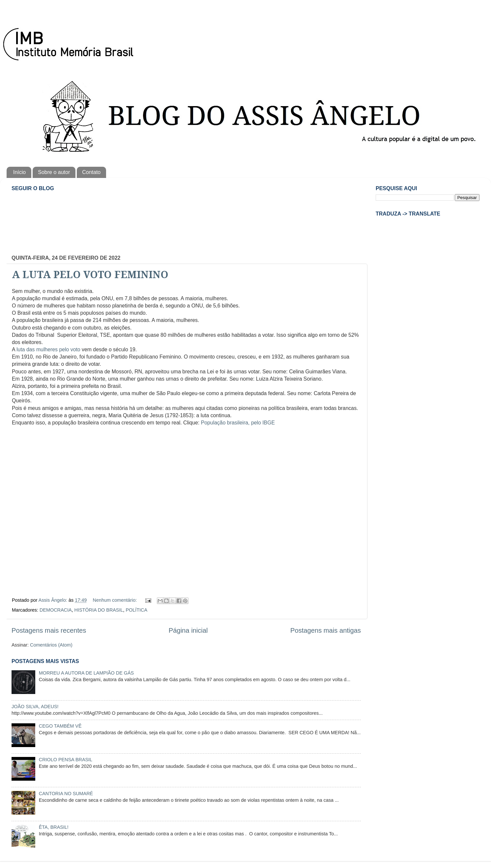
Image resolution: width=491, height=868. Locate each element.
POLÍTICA (136, 610)
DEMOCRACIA (56, 610)
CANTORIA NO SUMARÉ (66, 794)
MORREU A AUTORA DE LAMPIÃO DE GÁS (86, 673)
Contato (91, 172)
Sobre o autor (54, 172)
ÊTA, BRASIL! (54, 827)
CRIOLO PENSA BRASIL (66, 760)
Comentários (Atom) (51, 645)
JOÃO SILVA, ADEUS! (35, 707)
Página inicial (188, 630)
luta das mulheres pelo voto (48, 349)
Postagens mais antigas (326, 630)
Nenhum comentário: (116, 600)
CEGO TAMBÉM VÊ (60, 726)
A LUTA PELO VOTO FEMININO (90, 275)
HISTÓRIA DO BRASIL (99, 610)
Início (19, 172)
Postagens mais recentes (49, 630)
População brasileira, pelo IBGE (238, 423)
